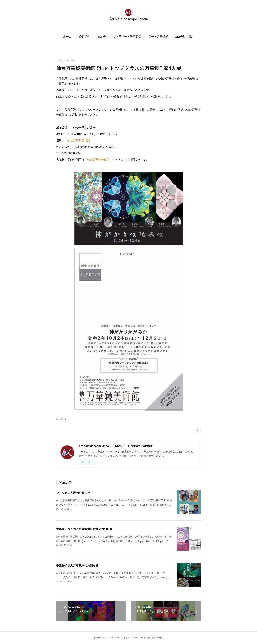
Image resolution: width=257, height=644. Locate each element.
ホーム (67, 37)
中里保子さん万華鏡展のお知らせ (77, 565)
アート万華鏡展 (158, 37)
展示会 (102, 37)
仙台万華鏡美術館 (79, 140)
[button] (67, 37)
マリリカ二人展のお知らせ (73, 493)
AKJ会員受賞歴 (185, 37)
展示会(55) (61, 419)
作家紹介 (85, 37)
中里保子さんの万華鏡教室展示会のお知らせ (84, 529)
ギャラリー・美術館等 (127, 37)
